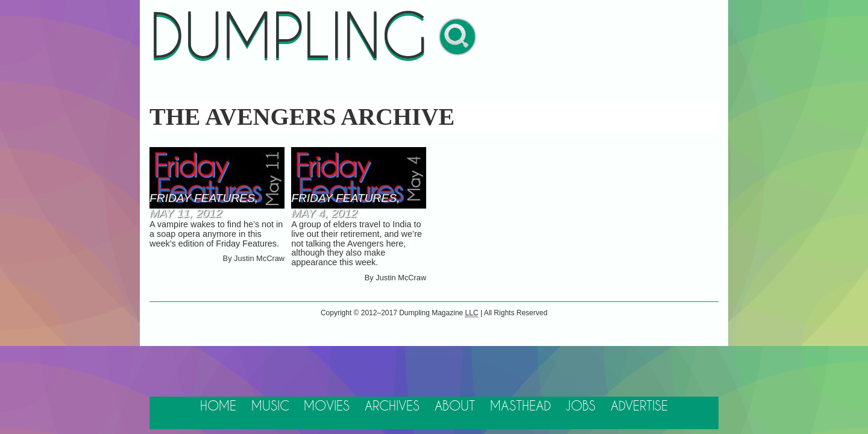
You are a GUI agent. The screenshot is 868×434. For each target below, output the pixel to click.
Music (270, 407)
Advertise (639, 407)
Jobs (580, 407)
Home (218, 407)
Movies (327, 407)
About (455, 407)
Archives (392, 407)
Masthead (520, 407)
